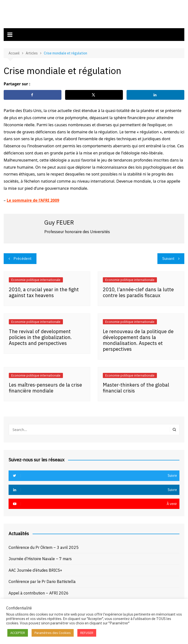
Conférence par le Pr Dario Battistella (42, 581)
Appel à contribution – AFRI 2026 (39, 592)
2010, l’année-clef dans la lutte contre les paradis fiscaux (138, 291)
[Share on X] (94, 94)
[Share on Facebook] (33, 94)
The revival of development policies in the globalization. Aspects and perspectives (40, 336)
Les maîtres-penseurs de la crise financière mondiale (45, 387)
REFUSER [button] (87, 633)
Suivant (168, 258)
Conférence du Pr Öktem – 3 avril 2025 (44, 546)
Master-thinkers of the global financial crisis (136, 387)
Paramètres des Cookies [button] (53, 633)
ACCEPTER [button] (18, 633)
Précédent (23, 258)
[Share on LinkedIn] (155, 94)
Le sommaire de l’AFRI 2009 (33, 199)
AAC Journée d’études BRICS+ (35, 569)
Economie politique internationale (36, 279)
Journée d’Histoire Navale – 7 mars (40, 558)
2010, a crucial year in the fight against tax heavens (44, 291)
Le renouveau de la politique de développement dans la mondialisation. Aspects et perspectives (138, 339)
